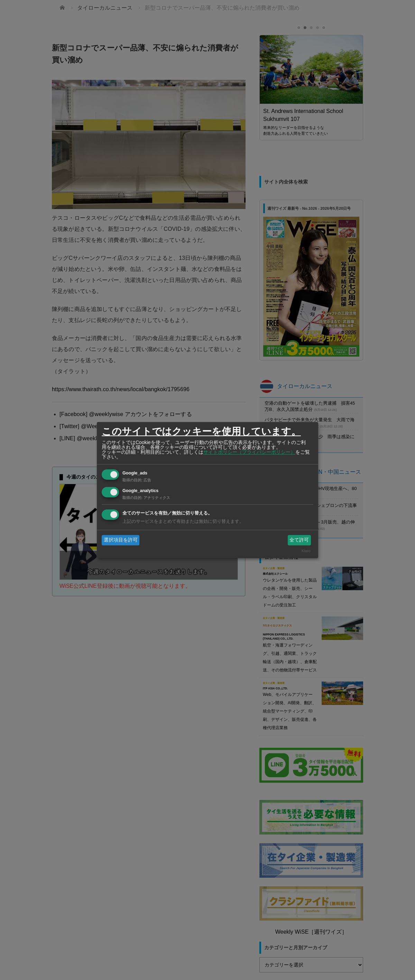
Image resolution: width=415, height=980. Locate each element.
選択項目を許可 (121, 540)
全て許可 (299, 540)
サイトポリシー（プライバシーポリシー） (249, 452)
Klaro (306, 551)
